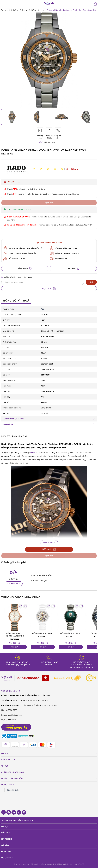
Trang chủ (6, 10)
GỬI (91, 282)
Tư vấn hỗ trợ (11, 726)
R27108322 (71, 635)
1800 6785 (49, 665)
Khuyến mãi (12, 182)
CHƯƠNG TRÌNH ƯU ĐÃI (18, 210)
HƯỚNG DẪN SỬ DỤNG (13, 419)
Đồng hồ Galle (13, 790)
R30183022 (15, 636)
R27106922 (43, 635)
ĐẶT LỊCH (49, 289)
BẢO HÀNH (8, 424)
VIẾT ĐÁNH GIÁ (14, 584)
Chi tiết (15, 647)
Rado (33, 453)
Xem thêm (48, 543)
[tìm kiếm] (90, 4)
